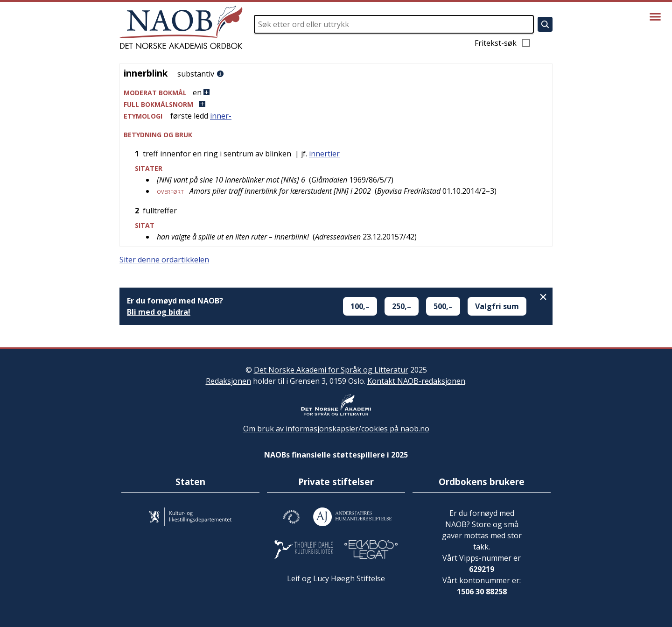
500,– (443, 306)
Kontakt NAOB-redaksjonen (416, 381)
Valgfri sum (497, 306)
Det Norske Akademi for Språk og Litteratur (331, 370)
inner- (221, 116)
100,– (360, 306)
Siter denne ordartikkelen (164, 260)
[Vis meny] (655, 17)
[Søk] (545, 24)
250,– (402, 306)
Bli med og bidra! (159, 312)
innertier (324, 154)
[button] (336, 93)
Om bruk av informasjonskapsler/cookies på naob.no (336, 429)
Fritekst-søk (503, 43)
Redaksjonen (228, 381)
